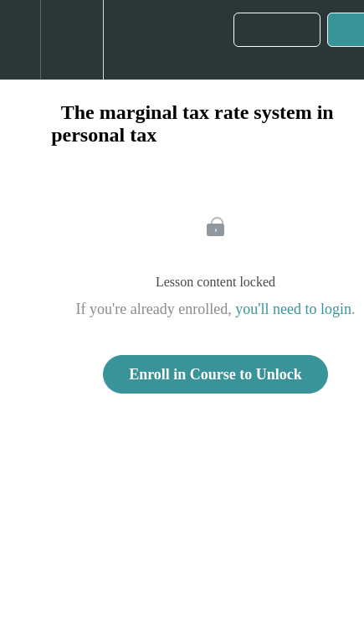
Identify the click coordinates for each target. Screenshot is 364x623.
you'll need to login (293, 309)
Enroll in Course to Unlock (215, 374)
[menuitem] (72, 40)
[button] (20, 40)
